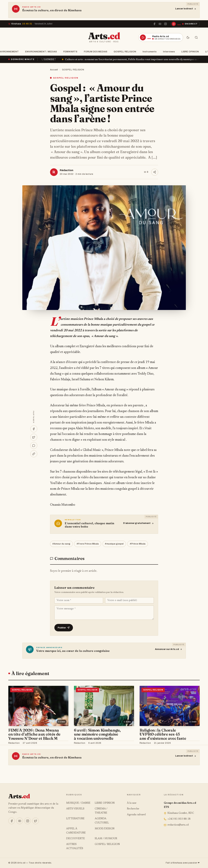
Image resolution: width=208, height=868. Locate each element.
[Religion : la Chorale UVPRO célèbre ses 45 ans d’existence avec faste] (170, 706)
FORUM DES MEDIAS (94, 52)
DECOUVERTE (76, 839)
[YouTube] (160, 24)
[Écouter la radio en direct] (185, 24)
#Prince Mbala (138, 544)
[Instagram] (166, 24)
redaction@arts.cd (176, 825)
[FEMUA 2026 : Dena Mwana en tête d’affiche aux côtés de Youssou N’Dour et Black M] (38, 706)
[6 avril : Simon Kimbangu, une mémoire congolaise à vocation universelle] (104, 706)
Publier (64, 628)
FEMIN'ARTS (69, 52)
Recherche (133, 809)
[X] (36, 821)
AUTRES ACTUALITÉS (75, 846)
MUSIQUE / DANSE (78, 803)
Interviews (168, 52)
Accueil (54, 70)
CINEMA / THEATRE (101, 811)
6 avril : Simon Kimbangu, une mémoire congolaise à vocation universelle (97, 734)
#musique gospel (114, 544)
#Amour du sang (61, 544)
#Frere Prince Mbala (88, 544)
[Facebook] (154, 24)
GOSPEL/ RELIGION (124, 52)
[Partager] (155, 172)
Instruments (149, 52)
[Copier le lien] (34, 454)
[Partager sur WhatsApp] (34, 446)
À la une (132, 803)
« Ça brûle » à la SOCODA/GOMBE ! (42, 59)
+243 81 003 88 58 (177, 819)
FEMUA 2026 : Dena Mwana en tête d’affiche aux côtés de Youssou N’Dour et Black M (34, 734)
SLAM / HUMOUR (106, 839)
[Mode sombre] (188, 37)
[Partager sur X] (34, 437)
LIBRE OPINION (189, 52)
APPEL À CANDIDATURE (76, 831)
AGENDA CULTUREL (102, 821)
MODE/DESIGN (105, 829)
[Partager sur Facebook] (34, 429)
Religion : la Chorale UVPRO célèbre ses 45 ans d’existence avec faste (163, 734)
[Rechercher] (196, 37)
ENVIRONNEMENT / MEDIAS (40, 52)
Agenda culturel (136, 815)
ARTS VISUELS (75, 809)
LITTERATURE (75, 819)
